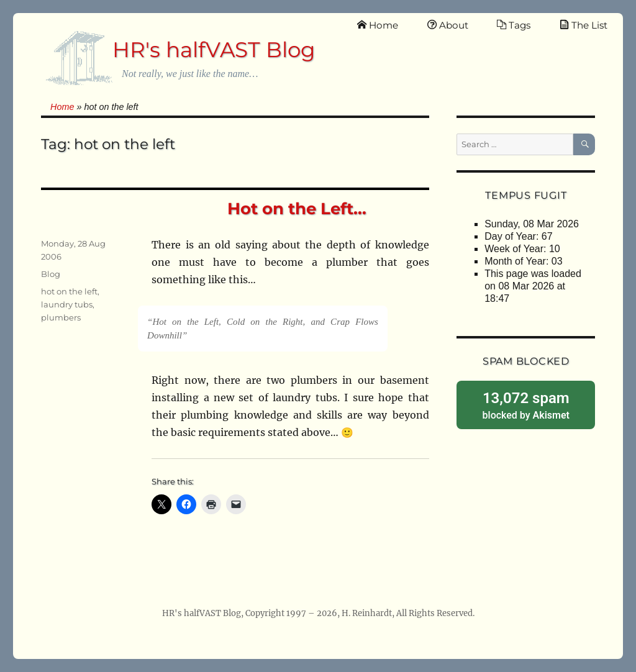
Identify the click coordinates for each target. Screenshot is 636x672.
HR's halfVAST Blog (214, 50)
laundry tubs (67, 304)
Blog (51, 274)
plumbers (61, 317)
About (448, 25)
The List (584, 25)
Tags (514, 25)
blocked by (526, 405)
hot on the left (69, 291)
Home (378, 25)
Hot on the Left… (297, 209)
